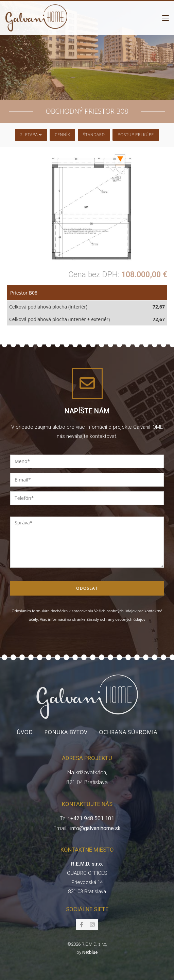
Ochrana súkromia (128, 732)
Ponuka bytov (66, 732)
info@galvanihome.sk (95, 828)
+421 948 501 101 (92, 818)
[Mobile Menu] (166, 18)
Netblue (90, 952)
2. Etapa (31, 135)
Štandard (94, 135)
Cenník (62, 135)
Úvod (25, 732)
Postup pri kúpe (136, 135)
